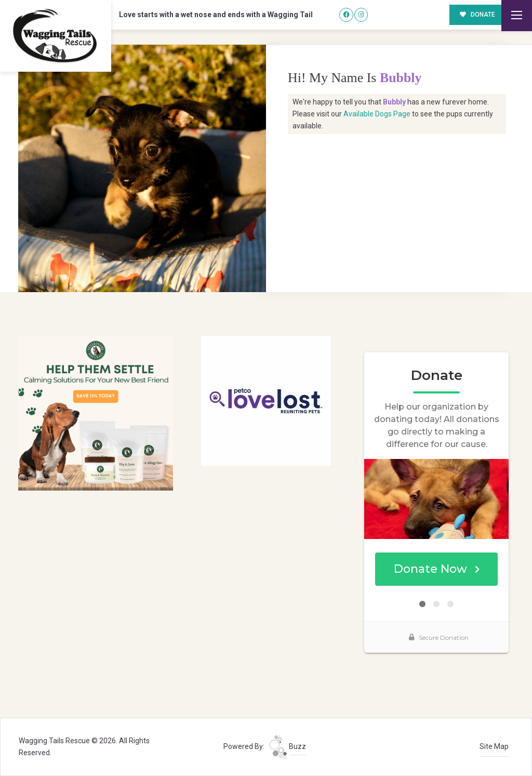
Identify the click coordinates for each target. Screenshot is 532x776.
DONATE (478, 15)
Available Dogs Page (377, 114)
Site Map (494, 746)
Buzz (287, 746)
